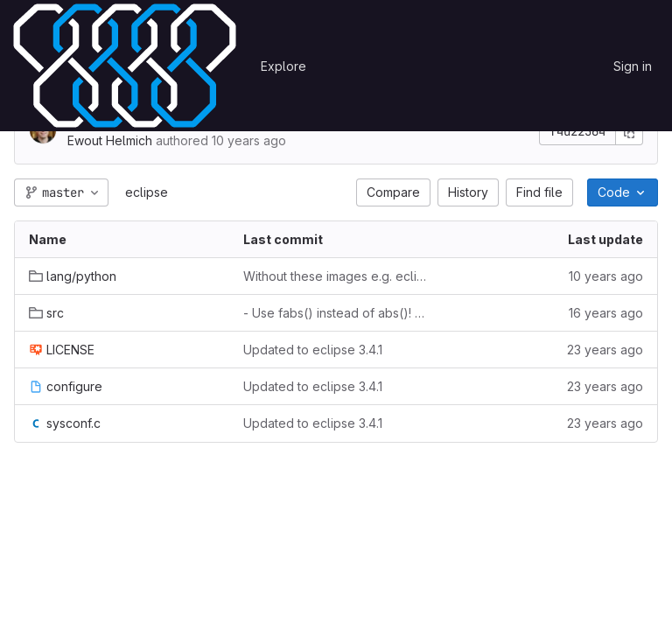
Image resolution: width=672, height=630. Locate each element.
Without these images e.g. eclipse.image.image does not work (336, 276)
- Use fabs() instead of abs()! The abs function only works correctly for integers (336, 313)
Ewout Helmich (110, 140)
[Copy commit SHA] (629, 131)
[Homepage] (125, 66)
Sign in (633, 66)
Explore (283, 66)
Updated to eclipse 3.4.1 (313, 350)
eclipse (147, 192)
